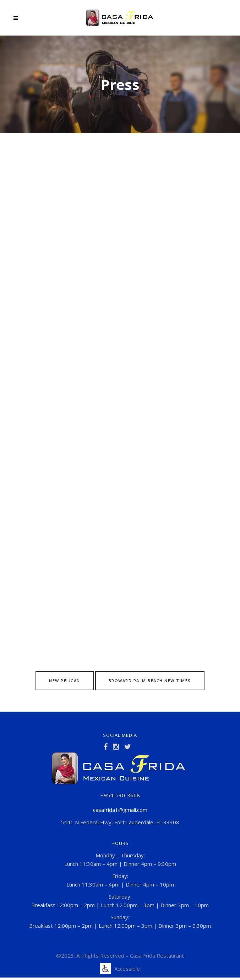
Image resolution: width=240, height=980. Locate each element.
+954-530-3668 (120, 795)
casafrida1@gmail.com (120, 810)
